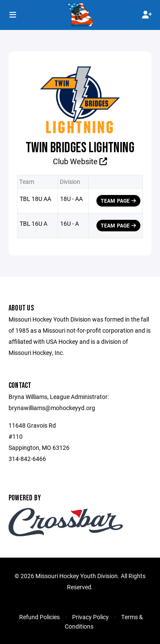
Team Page (118, 201)
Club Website (80, 161)
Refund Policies (39, 617)
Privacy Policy (90, 617)
